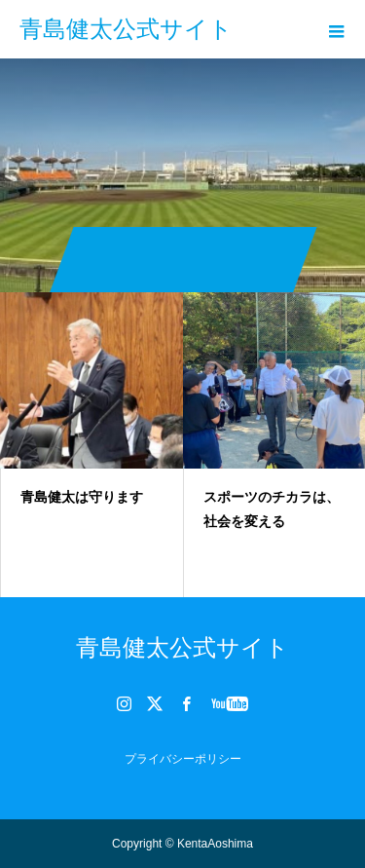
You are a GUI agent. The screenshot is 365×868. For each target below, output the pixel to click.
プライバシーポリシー (183, 759)
